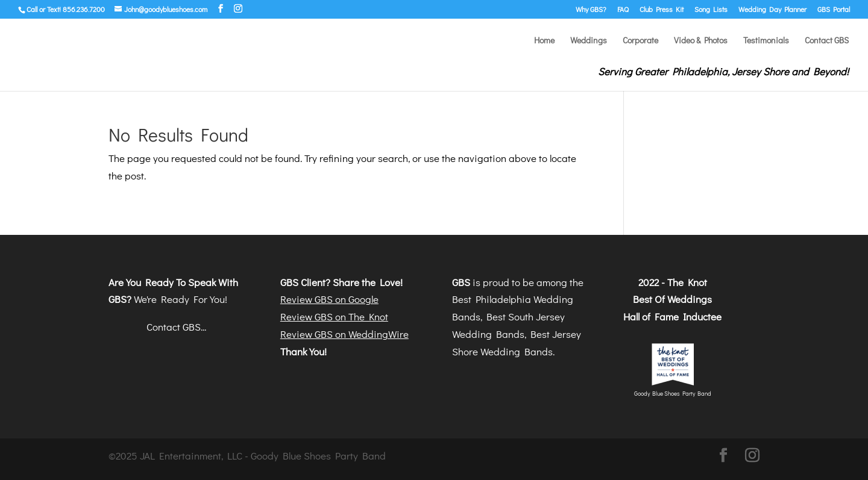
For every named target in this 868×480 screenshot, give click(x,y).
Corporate (640, 41)
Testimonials (766, 41)
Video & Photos (701, 41)
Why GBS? (591, 10)
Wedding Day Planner (772, 10)
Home (544, 41)
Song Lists (711, 10)
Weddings (589, 41)
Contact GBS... (176, 327)
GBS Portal (834, 10)
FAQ (623, 10)
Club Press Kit (662, 10)
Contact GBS (827, 41)
